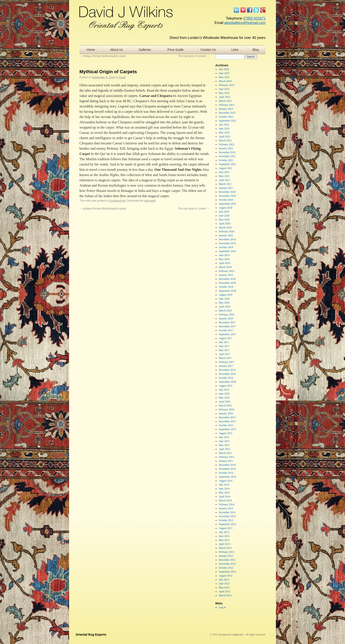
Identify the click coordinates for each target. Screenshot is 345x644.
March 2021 (225, 184)
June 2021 (224, 172)
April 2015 (224, 449)
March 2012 (225, 595)
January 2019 (226, 275)
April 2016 (224, 402)
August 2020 (226, 208)
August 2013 (226, 528)
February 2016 (226, 409)
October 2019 (226, 247)
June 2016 (224, 394)
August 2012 (226, 576)
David (122, 77)
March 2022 (225, 140)
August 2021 (226, 168)
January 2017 (226, 366)
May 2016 (224, 398)
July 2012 (224, 580)
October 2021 (226, 160)
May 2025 (224, 77)
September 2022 (227, 121)
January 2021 (226, 188)
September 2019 (227, 251)
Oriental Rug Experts (91, 635)
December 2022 (227, 113)
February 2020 (226, 231)
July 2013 (224, 532)
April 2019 (224, 263)
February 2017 (226, 362)
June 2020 (224, 216)
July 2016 (224, 390)
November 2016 (227, 374)
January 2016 (226, 413)
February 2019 (226, 271)
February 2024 (226, 85)
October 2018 (226, 287)
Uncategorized (117, 201)
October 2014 (226, 473)
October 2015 (226, 425)
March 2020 (225, 227)
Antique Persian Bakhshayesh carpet (103, 56)
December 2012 (227, 560)
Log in (222, 607)
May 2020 (224, 220)
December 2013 (227, 512)
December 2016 (227, 370)
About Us (117, 50)
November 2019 (227, 243)
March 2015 (225, 453)
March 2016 (225, 406)
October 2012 (226, 568)
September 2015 (227, 429)
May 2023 (224, 93)
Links (235, 50)
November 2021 (227, 156)
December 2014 (227, 465)
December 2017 (227, 322)
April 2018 (224, 307)
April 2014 (224, 497)
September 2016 (227, 382)
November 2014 (227, 469)
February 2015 (226, 457)
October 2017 (226, 330)
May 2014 (224, 493)
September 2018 (227, 291)
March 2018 (225, 311)
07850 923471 (254, 18)
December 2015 (227, 417)
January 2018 (226, 318)
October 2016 (226, 378)
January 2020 (226, 235)
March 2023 (225, 101)
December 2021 (227, 152)
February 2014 (226, 504)
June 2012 (224, 584)
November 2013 (227, 516)
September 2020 (227, 204)
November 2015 (227, 421)
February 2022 (226, 144)
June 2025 (224, 73)
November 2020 (227, 196)
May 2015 (224, 445)
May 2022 (224, 133)
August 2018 (226, 295)
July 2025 (224, 69)
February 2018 (226, 315)
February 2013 (226, 552)
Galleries (145, 50)
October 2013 (226, 520)
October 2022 (226, 117)
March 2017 (225, 358)
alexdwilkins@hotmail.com (245, 23)
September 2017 (227, 334)
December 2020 (227, 192)
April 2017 (224, 354)
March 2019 (225, 267)
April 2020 (224, 224)
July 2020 (224, 212)
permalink (150, 201)
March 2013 (225, 548)
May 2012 (224, 588)
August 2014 (226, 481)
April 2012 (224, 591)
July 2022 (224, 125)
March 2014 (225, 500)
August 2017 (226, 338)
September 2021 (227, 164)
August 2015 (226, 433)
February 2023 (226, 105)
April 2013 (224, 544)
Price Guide (175, 50)
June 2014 (224, 489)
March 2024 (225, 81)
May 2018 (224, 303)
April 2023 (224, 97)
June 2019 (224, 255)
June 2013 (224, 536)
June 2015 (224, 441)
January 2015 (226, 461)
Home (91, 50)
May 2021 (224, 176)
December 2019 (227, 239)
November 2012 (227, 564)
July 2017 (224, 342)
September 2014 (227, 477)
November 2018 (227, 283)
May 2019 (224, 259)
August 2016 (226, 386)
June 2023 (224, 89)
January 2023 (226, 109)
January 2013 (226, 556)
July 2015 (224, 437)
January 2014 (226, 508)
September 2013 (227, 524)
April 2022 (224, 136)
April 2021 (224, 180)
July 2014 (224, 485)
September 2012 (227, 572)
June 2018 (224, 299)
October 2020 (226, 200)
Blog (256, 50)
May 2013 (224, 540)
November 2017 (227, 326)
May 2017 (224, 350)
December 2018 (227, 279)
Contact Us (208, 50)
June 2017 (224, 346)
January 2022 (226, 148)
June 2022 (224, 129)
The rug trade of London (194, 56)
